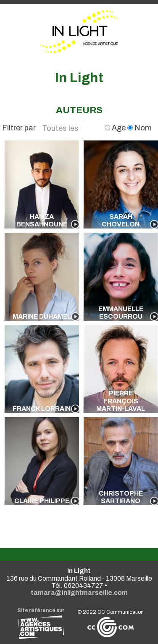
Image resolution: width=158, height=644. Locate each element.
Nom (140, 128)
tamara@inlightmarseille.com (79, 593)
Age (116, 128)
